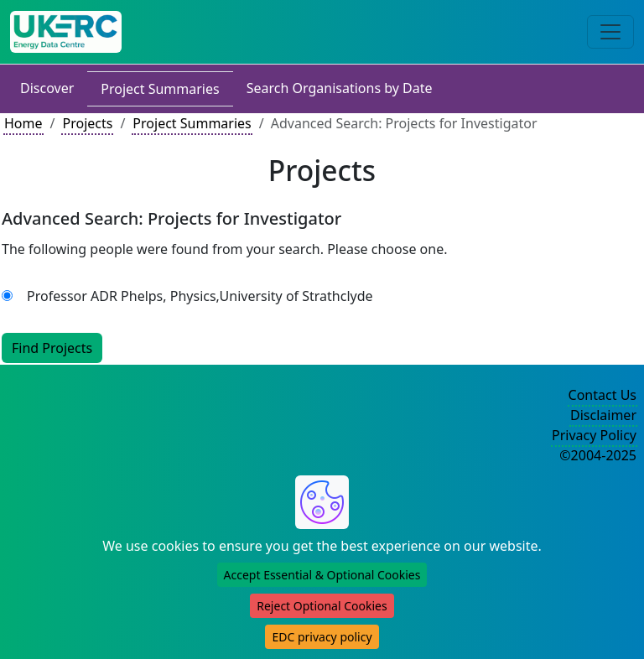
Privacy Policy (594, 435)
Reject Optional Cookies (322, 606)
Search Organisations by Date (340, 88)
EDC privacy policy (322, 637)
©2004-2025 (598, 455)
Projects (87, 123)
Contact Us (602, 395)
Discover (47, 88)
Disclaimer (603, 415)
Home (23, 123)
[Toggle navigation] (610, 32)
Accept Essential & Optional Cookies (322, 575)
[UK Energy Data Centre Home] (66, 32)
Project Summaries (160, 89)
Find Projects (52, 348)
